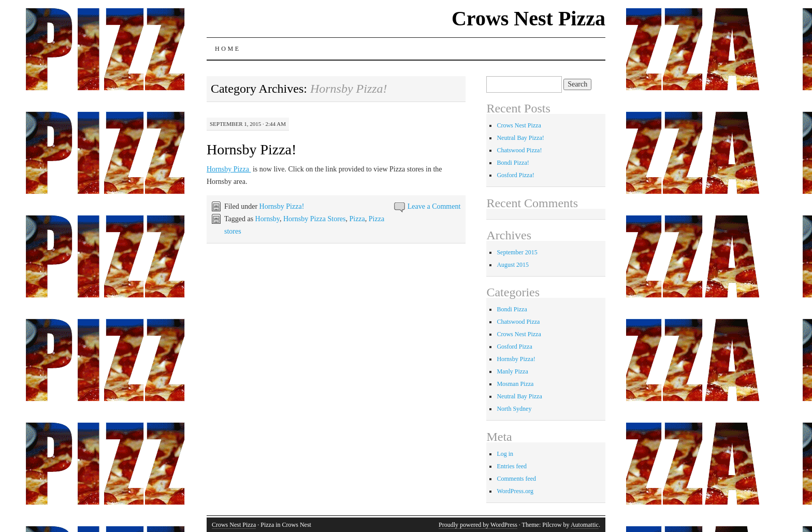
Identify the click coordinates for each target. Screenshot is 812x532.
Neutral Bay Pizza (519, 396)
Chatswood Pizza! (519, 150)
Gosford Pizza (514, 347)
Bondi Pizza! (513, 163)
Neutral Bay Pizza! (520, 138)
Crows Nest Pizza (528, 18)
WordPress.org (515, 491)
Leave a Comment (434, 206)
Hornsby (267, 219)
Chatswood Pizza (518, 322)
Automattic (585, 525)
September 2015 (517, 252)
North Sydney (514, 409)
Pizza (357, 219)
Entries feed (512, 466)
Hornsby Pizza (229, 169)
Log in (505, 454)
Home (228, 49)
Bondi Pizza (512, 309)
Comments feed (516, 479)
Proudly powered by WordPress (478, 525)
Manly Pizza (512, 371)
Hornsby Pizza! (251, 149)
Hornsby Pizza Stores (315, 219)
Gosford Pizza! (515, 175)
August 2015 (513, 265)
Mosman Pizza (515, 384)
